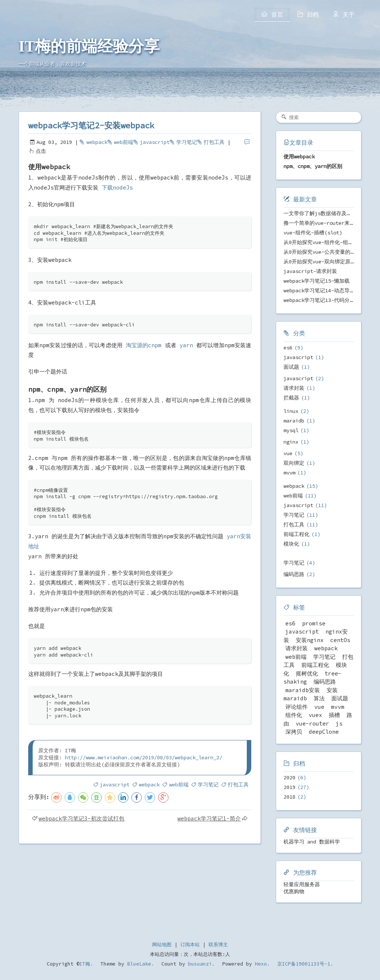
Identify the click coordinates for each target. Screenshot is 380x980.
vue (288, 453)
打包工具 (214, 142)
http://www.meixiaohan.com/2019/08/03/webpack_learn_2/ (144, 757)
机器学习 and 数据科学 (312, 842)
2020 (289, 777)
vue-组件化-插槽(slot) (313, 233)
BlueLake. (139, 964)
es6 (288, 348)
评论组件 (297, 707)
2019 (289, 787)
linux (291, 411)
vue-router (312, 724)
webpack (97, 142)
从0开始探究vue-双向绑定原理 (320, 262)
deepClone (324, 732)
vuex (315, 715)
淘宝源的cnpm (144, 345)
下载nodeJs (117, 188)
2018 (289, 797)
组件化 (294, 715)
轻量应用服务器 (302, 884)
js (339, 724)
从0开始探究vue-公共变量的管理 (322, 252)
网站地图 (162, 945)
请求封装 (294, 388)
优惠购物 (294, 891)
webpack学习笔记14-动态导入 (319, 290)
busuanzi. (200, 964)
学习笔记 (187, 142)
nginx (291, 442)
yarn (186, 345)
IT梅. (86, 964)
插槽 (334, 715)
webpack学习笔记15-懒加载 (317, 281)
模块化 (291, 544)
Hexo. (261, 964)
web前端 (124, 142)
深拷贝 (294, 732)
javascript (155, 142)
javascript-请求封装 (310, 271)
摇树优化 (307, 673)
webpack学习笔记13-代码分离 (319, 300)
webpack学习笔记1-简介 (209, 818)
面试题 (291, 367)
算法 (319, 698)
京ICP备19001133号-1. (305, 964)
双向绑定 (294, 463)
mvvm (289, 473)
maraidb (294, 421)
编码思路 (294, 574)
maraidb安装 (303, 690)
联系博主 (218, 945)
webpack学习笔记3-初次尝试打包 (81, 818)
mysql (291, 430)
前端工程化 (297, 534)
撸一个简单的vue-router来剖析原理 (327, 223)
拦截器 (291, 398)
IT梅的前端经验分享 (89, 46)
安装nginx (310, 640)
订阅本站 (190, 945)
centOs (340, 640)
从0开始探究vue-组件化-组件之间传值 (329, 242)
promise (314, 623)
